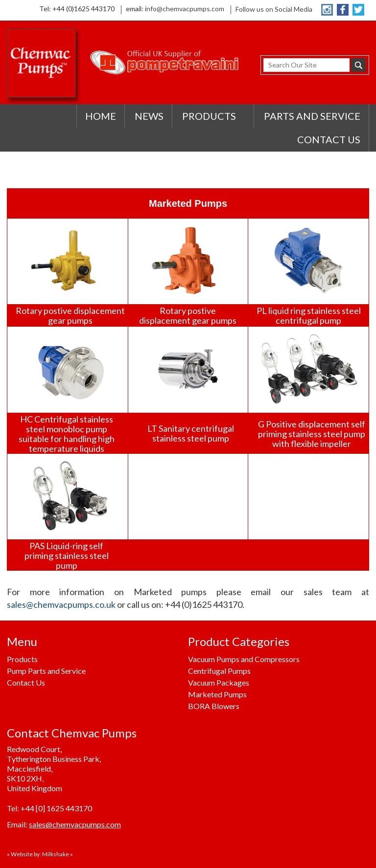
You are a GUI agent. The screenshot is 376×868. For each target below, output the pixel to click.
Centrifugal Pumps (219, 671)
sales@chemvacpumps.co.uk (61, 604)
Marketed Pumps (217, 694)
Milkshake (56, 854)
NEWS (149, 116)
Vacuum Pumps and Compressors (244, 659)
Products (22, 659)
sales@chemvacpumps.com (75, 824)
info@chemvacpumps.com (185, 9)
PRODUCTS (209, 116)
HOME (101, 116)
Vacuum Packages (219, 682)
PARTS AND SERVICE (312, 116)
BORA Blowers (214, 706)
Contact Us (26, 682)
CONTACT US (329, 139)
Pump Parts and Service (46, 671)
